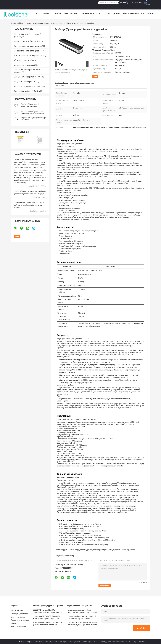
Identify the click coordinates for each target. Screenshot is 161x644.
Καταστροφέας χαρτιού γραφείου (28, 56)
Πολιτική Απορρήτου (25, 642)
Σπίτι (38, 14)
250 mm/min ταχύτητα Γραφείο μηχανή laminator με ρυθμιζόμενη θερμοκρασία (82, 624)
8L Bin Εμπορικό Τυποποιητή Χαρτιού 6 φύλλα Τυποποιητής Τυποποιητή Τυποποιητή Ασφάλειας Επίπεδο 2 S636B (48, 624)
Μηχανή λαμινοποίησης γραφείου (45, 23)
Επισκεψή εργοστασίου (91, 14)
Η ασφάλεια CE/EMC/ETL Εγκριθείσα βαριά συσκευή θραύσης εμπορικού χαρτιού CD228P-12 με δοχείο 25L (47, 618)
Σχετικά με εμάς (71, 14)
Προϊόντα (48, 14)
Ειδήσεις (151, 14)
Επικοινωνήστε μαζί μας (134, 14)
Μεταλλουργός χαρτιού (24, 65)
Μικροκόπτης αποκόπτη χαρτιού (28, 51)
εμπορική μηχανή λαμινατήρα (124, 550)
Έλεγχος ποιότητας (112, 14)
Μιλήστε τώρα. (137, 3)
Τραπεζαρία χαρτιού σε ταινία (26, 41)
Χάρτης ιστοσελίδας (19, 627)
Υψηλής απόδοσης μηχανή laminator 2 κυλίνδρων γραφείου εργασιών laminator (82, 618)
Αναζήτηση (123, 3)
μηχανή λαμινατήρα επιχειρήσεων (100, 550)
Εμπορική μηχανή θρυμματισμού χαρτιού (47, 606)
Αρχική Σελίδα (16, 23)
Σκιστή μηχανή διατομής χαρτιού (28, 46)
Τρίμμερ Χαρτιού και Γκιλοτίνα (27, 91)
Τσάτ (95, 77)
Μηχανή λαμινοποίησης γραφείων (74, 550)
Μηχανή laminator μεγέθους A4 (27, 77)
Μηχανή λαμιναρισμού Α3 (24, 82)
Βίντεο (58, 14)
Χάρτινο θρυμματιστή (23, 60)
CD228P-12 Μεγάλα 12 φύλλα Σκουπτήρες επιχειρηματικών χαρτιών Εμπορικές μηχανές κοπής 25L (48, 611)
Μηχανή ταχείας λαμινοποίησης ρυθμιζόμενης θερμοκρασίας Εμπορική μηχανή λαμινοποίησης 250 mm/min (82, 611)
